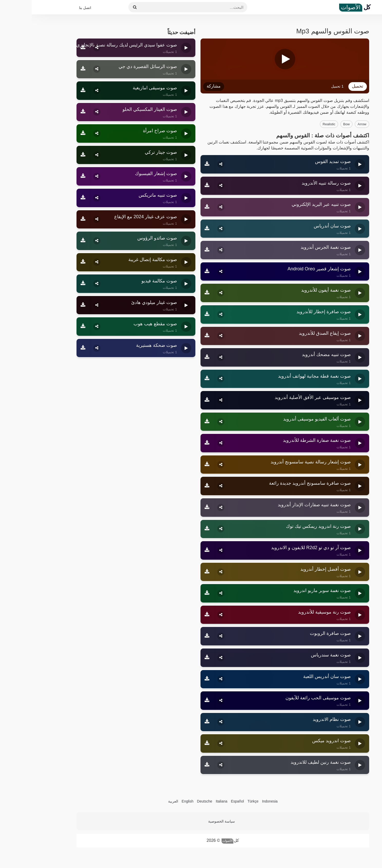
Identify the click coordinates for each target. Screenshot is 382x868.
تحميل (326, 86)
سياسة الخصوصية (190, 821)
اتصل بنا (53, 8)
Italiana (190, 801)
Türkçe (221, 801)
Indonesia (238, 801)
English (156, 801)
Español (206, 801)
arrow (330, 124)
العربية (141, 801)
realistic (297, 124)
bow (315, 124)
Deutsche (173, 801)
